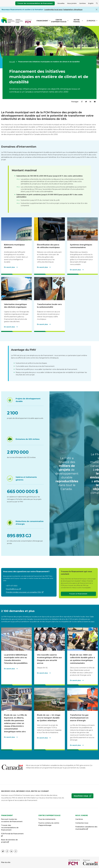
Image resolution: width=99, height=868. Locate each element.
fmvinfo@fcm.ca (12, 589)
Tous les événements (47, 819)
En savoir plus (10, 267)
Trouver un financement (78, 594)
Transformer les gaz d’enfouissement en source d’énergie (79, 718)
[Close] (97, 10)
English (91, 3)
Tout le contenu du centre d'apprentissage (49, 824)
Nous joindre (72, 3)
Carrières (83, 3)
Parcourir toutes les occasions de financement (12, 820)
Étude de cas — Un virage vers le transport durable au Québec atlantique (49, 718)
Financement (42, 21)
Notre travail (77, 21)
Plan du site (6, 862)
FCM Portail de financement (12, 835)
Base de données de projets (9, 841)
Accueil (12, 62)
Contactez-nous (82, 823)
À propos (91, 21)
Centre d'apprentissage (59, 21)
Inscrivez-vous (80, 796)
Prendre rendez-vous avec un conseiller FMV (24, 592)
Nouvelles (61, 3)
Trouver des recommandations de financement (35, 3)
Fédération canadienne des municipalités (86, 828)
